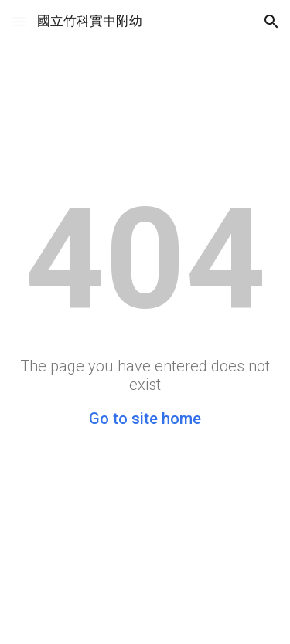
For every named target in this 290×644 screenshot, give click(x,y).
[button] (19, 21)
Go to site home (145, 419)
